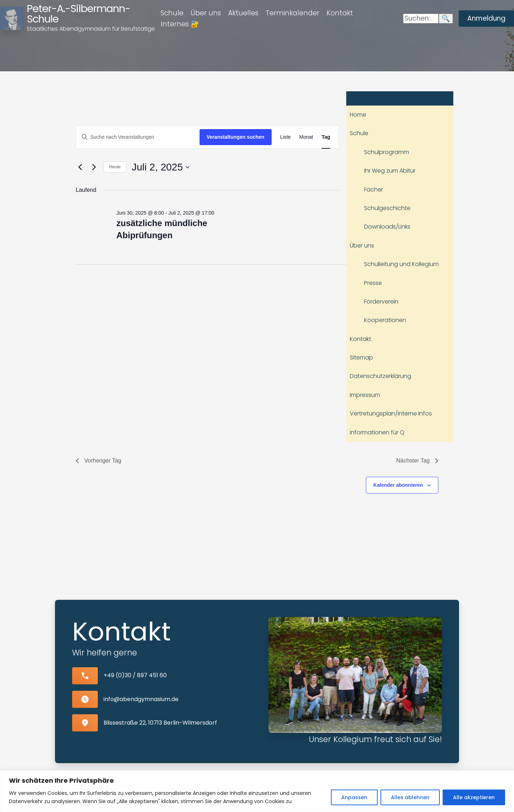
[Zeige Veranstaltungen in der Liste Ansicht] (286, 137)
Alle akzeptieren (474, 797)
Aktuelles (243, 13)
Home (358, 115)
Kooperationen (385, 320)
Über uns (206, 13)
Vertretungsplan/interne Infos (391, 413)
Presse (373, 283)
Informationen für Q (377, 432)
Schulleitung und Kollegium (401, 264)
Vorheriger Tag (99, 461)
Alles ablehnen (410, 797)
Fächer (374, 190)
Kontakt (340, 13)
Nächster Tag (417, 461)
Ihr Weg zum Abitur (390, 171)
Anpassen (354, 797)
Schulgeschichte (387, 208)
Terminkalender (293, 13)
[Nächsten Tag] (94, 167)
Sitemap (361, 358)
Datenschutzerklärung (381, 376)
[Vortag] (80, 167)
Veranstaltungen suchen (236, 137)
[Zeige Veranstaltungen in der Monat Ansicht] (306, 137)
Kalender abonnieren (398, 485)
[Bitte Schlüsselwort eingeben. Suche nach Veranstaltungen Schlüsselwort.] (138, 137)
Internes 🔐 (180, 24)
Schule (172, 13)
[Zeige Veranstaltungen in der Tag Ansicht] (326, 137)
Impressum (365, 395)
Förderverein (381, 302)
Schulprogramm (387, 152)
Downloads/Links (387, 227)
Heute (115, 167)
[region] (257, 791)
